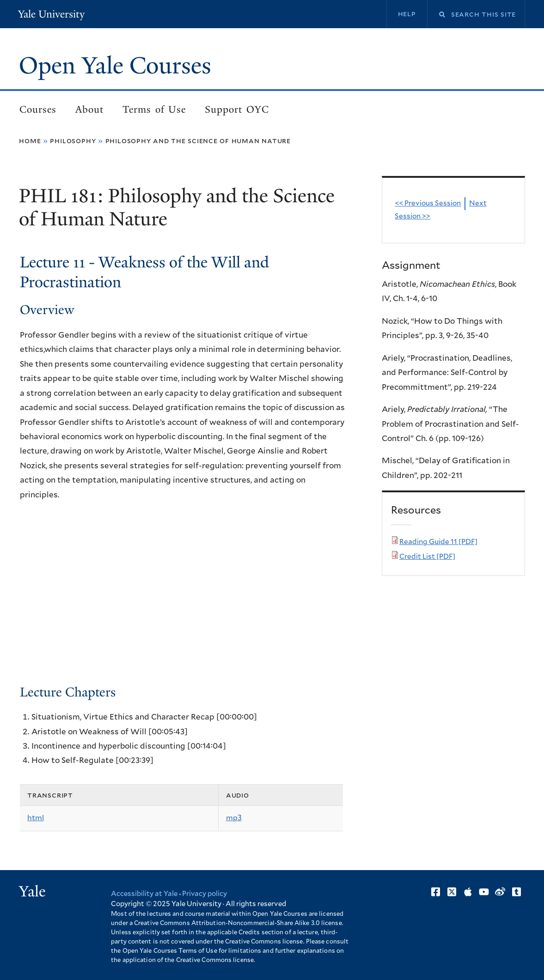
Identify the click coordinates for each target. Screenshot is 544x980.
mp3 (234, 818)
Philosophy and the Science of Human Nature (198, 141)
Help (407, 14)
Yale (32, 891)
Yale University (51, 14)
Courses (38, 109)
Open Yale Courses (115, 66)
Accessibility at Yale (144, 894)
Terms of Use (154, 109)
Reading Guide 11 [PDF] (438, 542)
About (89, 109)
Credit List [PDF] (427, 557)
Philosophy (73, 141)
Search (436, 15)
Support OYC (237, 109)
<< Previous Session (428, 203)
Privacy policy (205, 894)
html (36, 818)
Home (30, 141)
